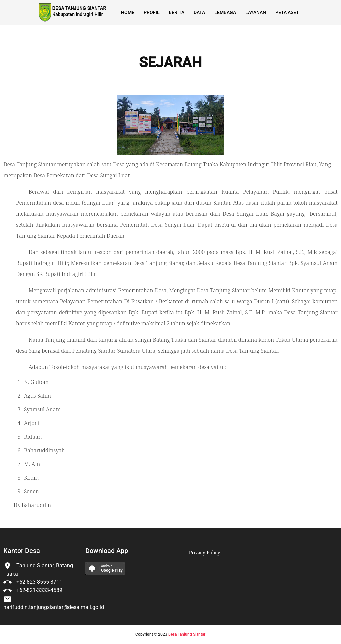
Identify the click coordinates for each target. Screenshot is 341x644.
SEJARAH (170, 63)
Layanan (256, 12)
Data (199, 12)
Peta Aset (287, 12)
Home (128, 12)
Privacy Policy (205, 552)
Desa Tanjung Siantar (187, 634)
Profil (152, 12)
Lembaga (225, 12)
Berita (177, 12)
